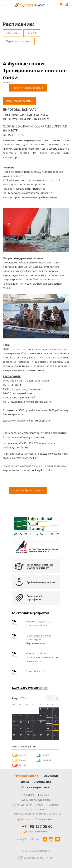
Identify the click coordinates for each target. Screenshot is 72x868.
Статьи (29, 809)
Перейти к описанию (19, 41)
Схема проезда (44, 819)
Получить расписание (19, 101)
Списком (32, 33)
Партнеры (53, 805)
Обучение (51, 776)
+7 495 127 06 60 (37, 826)
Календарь (12, 33)
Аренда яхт (43, 781)
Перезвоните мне (38, 832)
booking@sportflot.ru (15, 447)
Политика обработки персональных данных (37, 814)
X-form (50, 858)
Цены (25, 781)
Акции (40, 805)
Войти (67, 5)
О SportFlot (28, 795)
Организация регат (36, 787)
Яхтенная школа (26, 776)
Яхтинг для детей (22, 805)
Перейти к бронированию (28, 88)
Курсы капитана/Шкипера (36, 800)
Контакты (42, 809)
